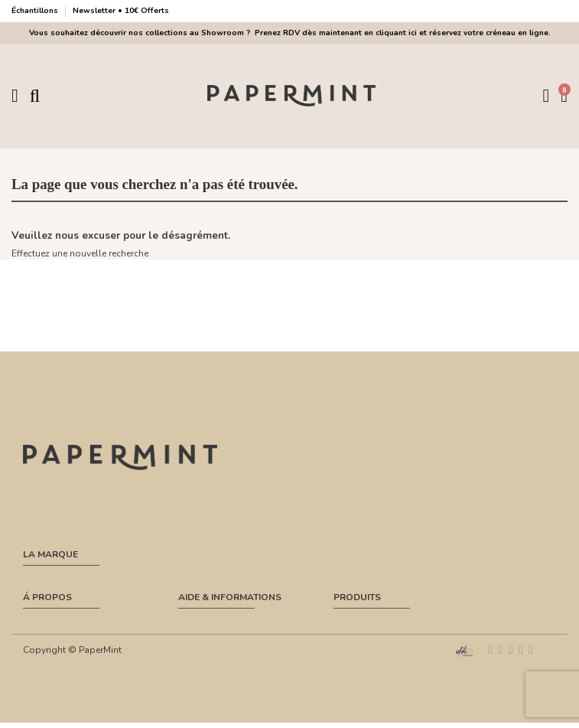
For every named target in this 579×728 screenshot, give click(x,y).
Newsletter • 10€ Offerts (121, 11)
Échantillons (36, 11)
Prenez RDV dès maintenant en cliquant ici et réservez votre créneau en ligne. (400, 33)
